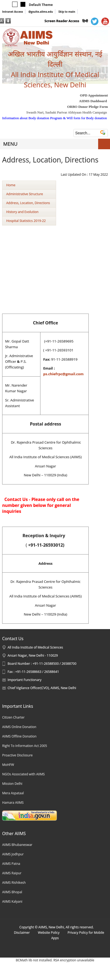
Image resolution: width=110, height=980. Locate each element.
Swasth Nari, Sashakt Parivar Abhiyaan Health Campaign (66, 112)
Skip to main (67, 12)
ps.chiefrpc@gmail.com (63, 374)
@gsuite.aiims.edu (41, 12)
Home (11, 185)
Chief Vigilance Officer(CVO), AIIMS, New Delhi (42, 688)
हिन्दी (85, 21)
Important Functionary (25, 680)
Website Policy (49, 933)
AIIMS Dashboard (93, 101)
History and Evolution (22, 212)
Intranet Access (13, 12)
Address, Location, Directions (28, 203)
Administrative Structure (25, 194)
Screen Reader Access (62, 21)
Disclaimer (22, 933)
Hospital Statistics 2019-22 (26, 221)
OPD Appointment (94, 95)
